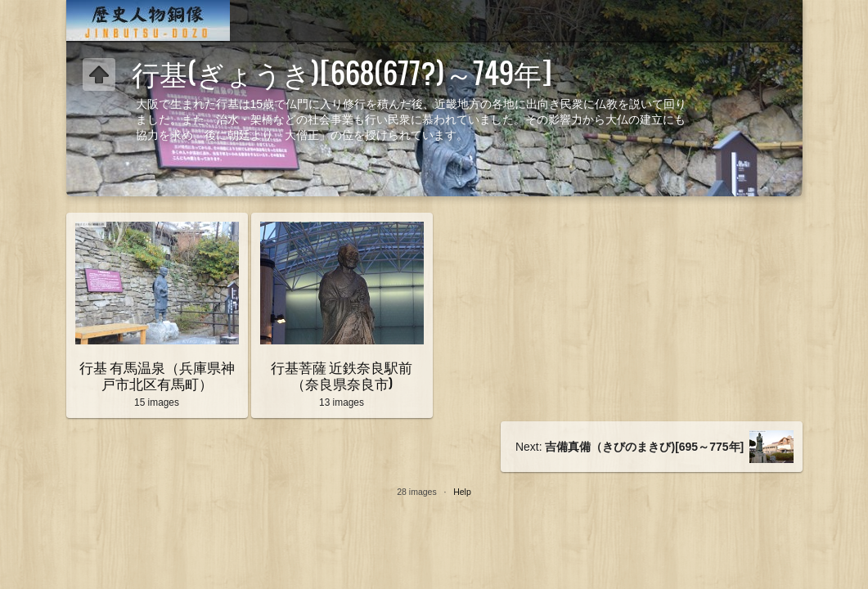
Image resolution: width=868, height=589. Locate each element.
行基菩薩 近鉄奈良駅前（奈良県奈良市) (342, 375)
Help (462, 492)
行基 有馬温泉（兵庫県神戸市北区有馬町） (157, 375)
